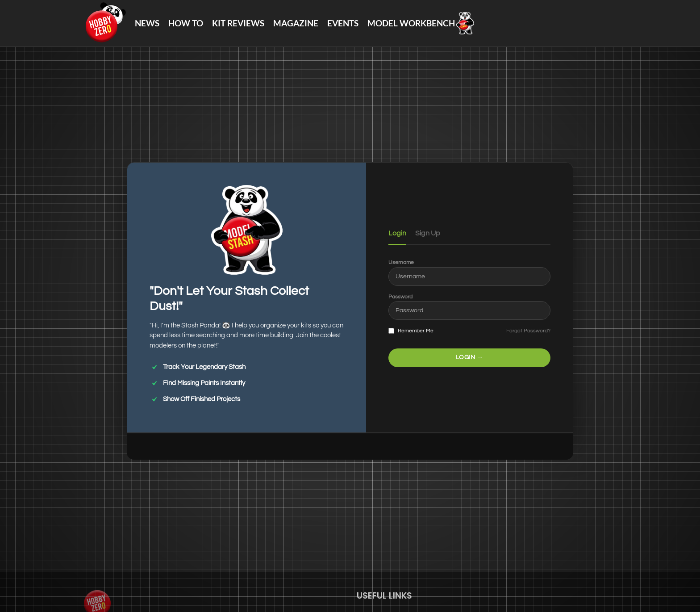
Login (397, 233)
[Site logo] (105, 23)
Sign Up (428, 233)
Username (401, 262)
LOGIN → (470, 357)
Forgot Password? (528, 331)
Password (400, 297)
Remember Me (411, 331)
